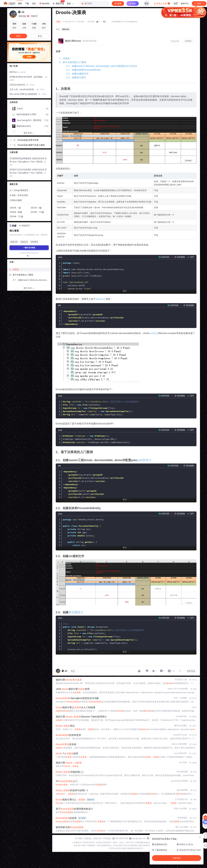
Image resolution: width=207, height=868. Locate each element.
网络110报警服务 (89, 845)
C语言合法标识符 (22, 85)
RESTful (18, 72)
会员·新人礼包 (162, 3)
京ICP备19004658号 (104, 843)
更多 (70, 4)
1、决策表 (65, 58)
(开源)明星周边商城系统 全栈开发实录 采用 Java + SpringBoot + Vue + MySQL (28, 162)
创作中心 (185, 4)
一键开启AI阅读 (29, 248)
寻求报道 (107, 838)
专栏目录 (191, 671)
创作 (199, 4)
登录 (147, 4)
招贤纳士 (88, 838)
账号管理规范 (132, 845)
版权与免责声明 (145, 845)
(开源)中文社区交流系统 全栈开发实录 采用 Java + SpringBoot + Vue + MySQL (28, 173)
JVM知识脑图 (16, 200)
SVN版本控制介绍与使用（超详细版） (28, 78)
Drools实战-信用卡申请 (28, 140)
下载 (27, 4)
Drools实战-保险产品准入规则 (31, 145)
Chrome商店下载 (120, 845)
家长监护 (78, 845)
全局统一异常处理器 (19, 195)
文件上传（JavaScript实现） (27, 89)
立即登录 (125, 28)
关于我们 (79, 838)
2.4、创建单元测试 (76, 77)
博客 (20, 4)
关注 (73, 671)
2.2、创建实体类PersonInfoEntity (84, 70)
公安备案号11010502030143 (83, 843)
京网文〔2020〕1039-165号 (123, 843)
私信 (40, 36)
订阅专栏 (188, 41)
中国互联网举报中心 (104, 845)
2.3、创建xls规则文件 (78, 74)
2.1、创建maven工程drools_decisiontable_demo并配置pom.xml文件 (102, 66)
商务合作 (98, 838)
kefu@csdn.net (139, 838)
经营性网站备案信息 (143, 843)
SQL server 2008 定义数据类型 (28, 94)
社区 (34, 4)
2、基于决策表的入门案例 (73, 62)
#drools (66, 29)
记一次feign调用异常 (19, 190)
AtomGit (44, 3)
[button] (28, 256)
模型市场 (59, 3)
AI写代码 (165, 257)
